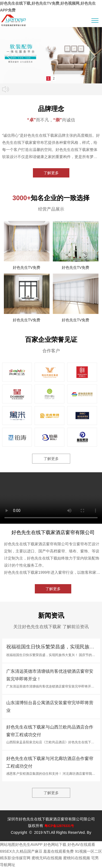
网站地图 (8, 844)
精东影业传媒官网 (15, 858)
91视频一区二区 (88, 851)
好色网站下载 (55, 844)
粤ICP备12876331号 (59, 826)
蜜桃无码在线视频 (47, 858)
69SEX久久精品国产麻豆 (21, 851)
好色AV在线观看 (81, 844)
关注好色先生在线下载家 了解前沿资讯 (51, 627)
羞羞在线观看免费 (58, 851)
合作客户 (51, 351)
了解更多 (51, 173)
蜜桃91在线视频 (77, 858)
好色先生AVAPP (29, 844)
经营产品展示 (51, 209)
